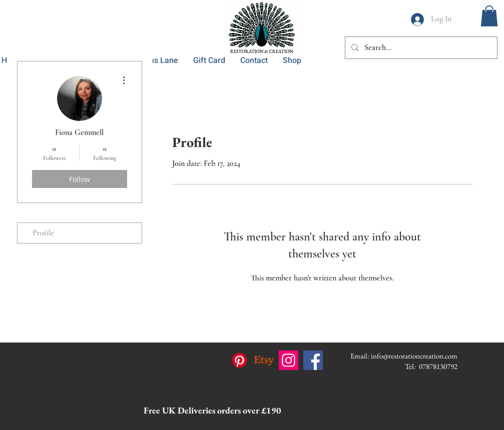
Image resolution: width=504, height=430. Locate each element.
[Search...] (420, 48)
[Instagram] (289, 360)
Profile (43, 233)
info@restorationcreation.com (414, 356)
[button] (489, 16)
